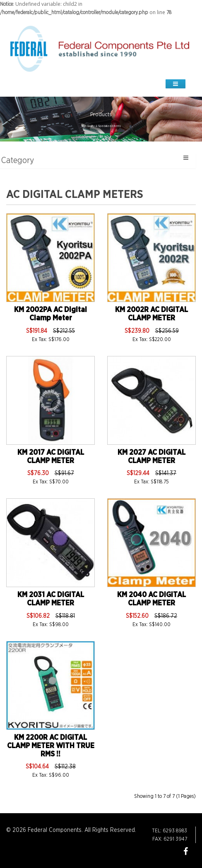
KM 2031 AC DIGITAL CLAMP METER (51, 599)
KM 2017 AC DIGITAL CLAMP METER (51, 457)
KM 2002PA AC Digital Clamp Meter (50, 314)
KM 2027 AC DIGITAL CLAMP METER (151, 457)
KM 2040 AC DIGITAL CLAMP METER (151, 599)
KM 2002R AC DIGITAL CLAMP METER (151, 314)
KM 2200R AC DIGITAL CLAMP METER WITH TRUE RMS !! (51, 746)
